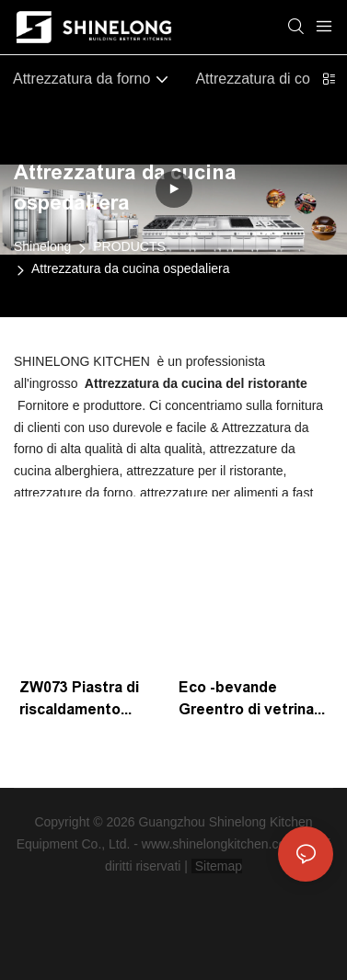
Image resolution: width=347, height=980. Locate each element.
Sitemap (217, 866)
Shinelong (42, 246)
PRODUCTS (129, 246)
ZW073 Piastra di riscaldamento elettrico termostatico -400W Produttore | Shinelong (90, 700)
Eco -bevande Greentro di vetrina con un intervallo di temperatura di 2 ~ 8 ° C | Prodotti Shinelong (250, 700)
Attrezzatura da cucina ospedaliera (131, 268)
